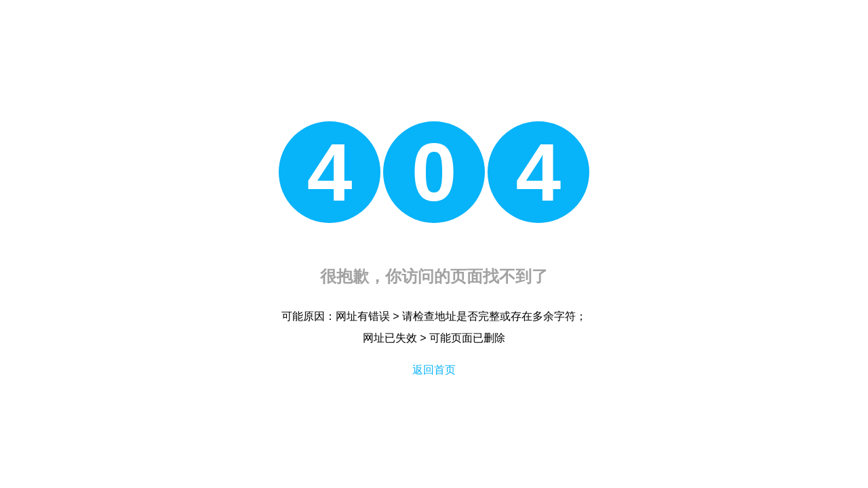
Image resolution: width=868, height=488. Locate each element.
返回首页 (434, 370)
